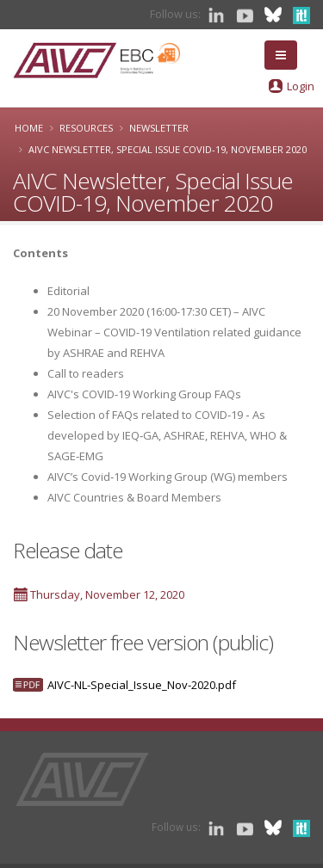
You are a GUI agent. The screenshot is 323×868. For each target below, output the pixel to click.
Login (301, 86)
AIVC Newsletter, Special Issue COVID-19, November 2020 (168, 149)
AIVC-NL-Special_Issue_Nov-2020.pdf (142, 685)
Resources (86, 128)
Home (29, 128)
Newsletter (159, 128)
